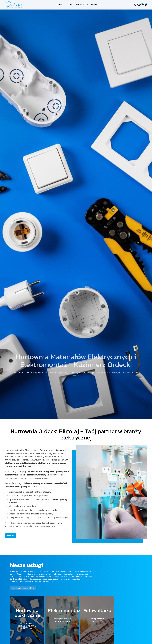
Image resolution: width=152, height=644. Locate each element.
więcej (10, 535)
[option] (76, 209)
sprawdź (76, 375)
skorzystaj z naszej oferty (23, 588)
